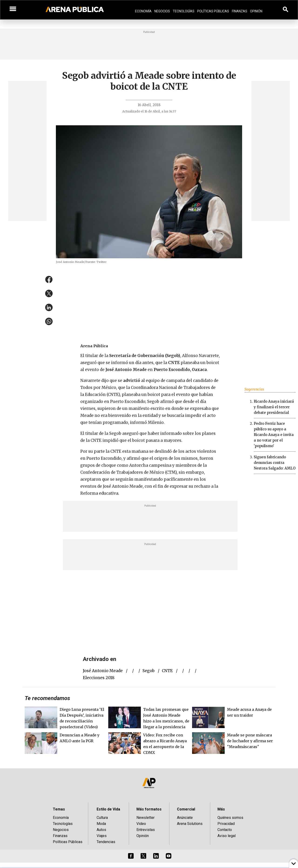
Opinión (256, 11)
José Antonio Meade (103, 671)
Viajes (102, 836)
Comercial (186, 809)
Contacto (225, 830)
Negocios (162, 11)
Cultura (102, 818)
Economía (143, 11)
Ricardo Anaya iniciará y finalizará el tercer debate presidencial (274, 407)
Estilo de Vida (108, 809)
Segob (149, 671)
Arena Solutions (190, 824)
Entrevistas (146, 830)
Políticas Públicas (213, 11)
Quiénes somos (230, 818)
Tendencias (106, 842)
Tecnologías (184, 11)
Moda (101, 824)
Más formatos (149, 809)
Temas (59, 809)
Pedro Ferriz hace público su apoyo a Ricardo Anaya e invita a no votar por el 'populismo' (274, 435)
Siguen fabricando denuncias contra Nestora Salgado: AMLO (275, 463)
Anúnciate (185, 818)
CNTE (167, 671)
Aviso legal (227, 836)
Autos (101, 830)
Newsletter (146, 818)
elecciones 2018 (99, 678)
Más (221, 809)
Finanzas (240, 11)
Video (141, 824)
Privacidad (226, 824)
